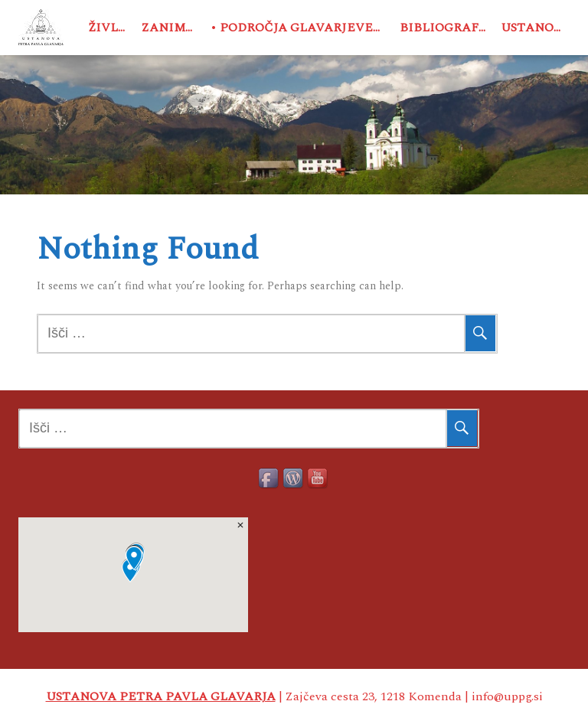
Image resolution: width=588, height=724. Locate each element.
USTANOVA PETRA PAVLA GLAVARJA (161, 696)
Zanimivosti (172, 28)
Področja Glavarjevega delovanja (307, 28)
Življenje (112, 28)
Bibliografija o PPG (447, 28)
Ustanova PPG (535, 28)
